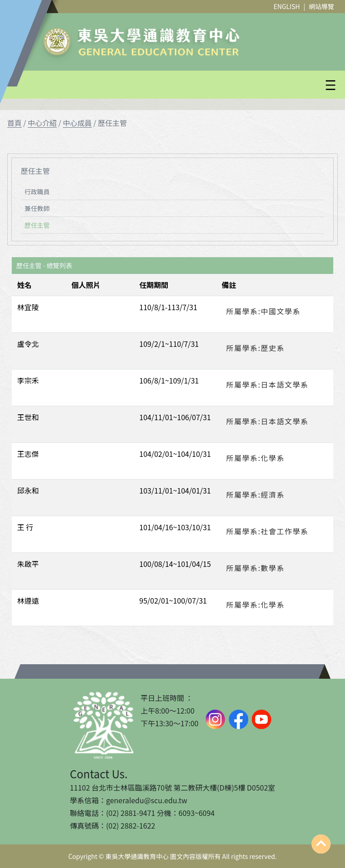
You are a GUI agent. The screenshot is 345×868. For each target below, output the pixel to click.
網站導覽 (321, 6)
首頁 (14, 123)
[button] (194, 85)
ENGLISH (287, 6)
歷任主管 (37, 225)
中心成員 (77, 123)
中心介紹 (42, 123)
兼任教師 (37, 208)
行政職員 (37, 192)
